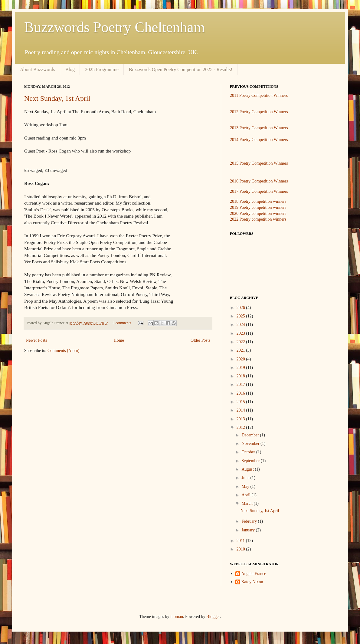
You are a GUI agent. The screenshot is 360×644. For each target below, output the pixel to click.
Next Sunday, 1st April (57, 98)
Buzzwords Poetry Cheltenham (115, 27)
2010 (241, 549)
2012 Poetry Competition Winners (259, 112)
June (246, 478)
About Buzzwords (38, 69)
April (246, 495)
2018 (241, 376)
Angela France (254, 574)
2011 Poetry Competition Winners (259, 95)
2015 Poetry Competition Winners (259, 163)
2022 (241, 342)
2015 (241, 402)
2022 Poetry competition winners (258, 219)
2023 (241, 333)
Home (119, 340)
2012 (241, 427)
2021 (241, 350)
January (249, 530)
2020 (241, 359)
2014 (241, 410)
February (250, 521)
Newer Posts (36, 340)
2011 (241, 541)
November (251, 444)
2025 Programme (102, 69)
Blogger (213, 617)
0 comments (122, 323)
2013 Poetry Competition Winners (259, 128)
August (248, 469)
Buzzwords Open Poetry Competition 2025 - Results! (181, 69)
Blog (70, 69)
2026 (241, 308)
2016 (241, 393)
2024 (241, 325)
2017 (241, 384)
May (246, 486)
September (251, 461)
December (251, 435)
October (249, 452)
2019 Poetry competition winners (258, 207)
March (247, 503)
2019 (241, 368)
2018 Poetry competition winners (258, 201)
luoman (177, 617)
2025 (241, 316)
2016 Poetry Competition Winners (259, 181)
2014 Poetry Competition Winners (259, 140)
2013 (241, 419)
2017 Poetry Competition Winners (259, 191)
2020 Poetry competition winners (258, 214)
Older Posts (200, 340)
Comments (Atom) (63, 351)
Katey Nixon (252, 582)
